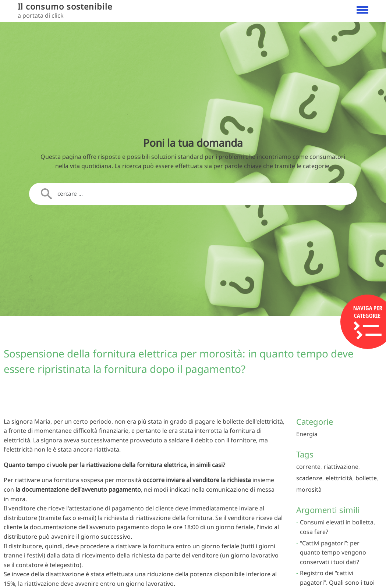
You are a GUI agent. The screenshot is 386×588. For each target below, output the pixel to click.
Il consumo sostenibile (65, 6)
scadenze (309, 478)
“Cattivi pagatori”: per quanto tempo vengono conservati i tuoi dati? (333, 553)
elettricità (339, 478)
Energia (307, 434)
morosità (309, 489)
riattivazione (341, 467)
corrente (308, 467)
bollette (366, 478)
